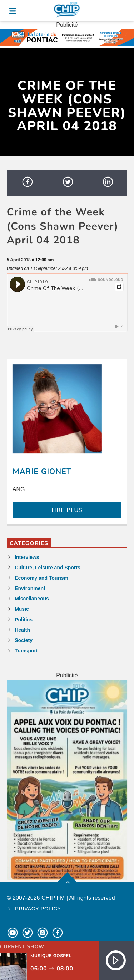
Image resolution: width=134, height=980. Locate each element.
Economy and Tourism (41, 578)
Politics (24, 620)
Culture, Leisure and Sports (48, 568)
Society (24, 640)
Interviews (27, 557)
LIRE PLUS (67, 510)
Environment (30, 588)
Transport (26, 651)
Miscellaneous (32, 599)
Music (22, 609)
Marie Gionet (42, 472)
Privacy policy (38, 909)
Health (22, 630)
